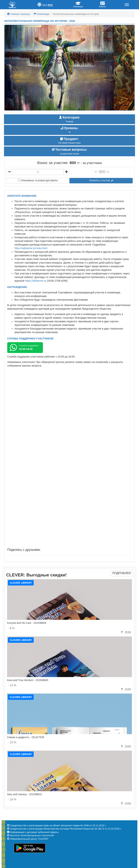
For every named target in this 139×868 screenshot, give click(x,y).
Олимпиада (42, 14)
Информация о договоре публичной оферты (34, 832)
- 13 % (12, 685)
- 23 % (12, 742)
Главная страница (18, 14)
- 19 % (12, 799)
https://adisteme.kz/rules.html (31, 248)
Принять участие (101, 181)
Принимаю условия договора (38, 180)
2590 (126, 632)
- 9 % (11, 628)
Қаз (45, 5)
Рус (50, 5)
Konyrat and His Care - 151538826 (27, 623)
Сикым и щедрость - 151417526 (26, 737)
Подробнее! (122, 573)
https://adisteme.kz (36, 281)
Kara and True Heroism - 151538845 (28, 680)
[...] (38, 172)
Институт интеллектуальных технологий (32, 835)
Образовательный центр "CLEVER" (29, 839)
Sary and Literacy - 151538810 (24, 794)
